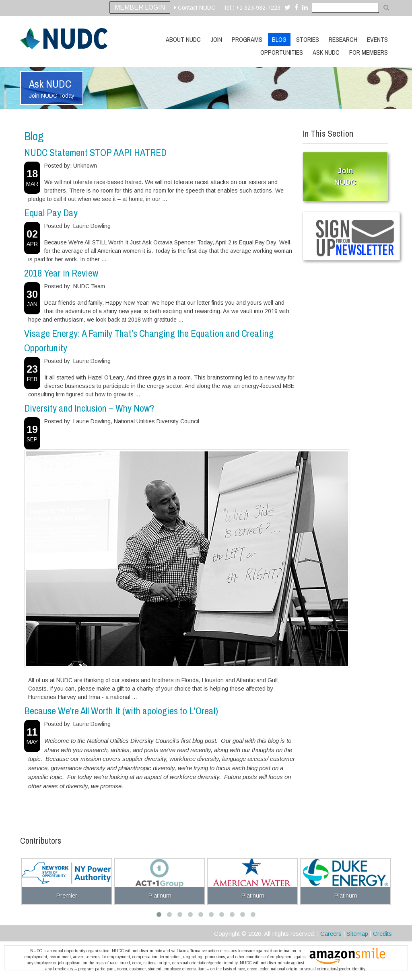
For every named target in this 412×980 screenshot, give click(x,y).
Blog (279, 39)
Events (377, 39)
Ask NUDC (326, 52)
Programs (247, 39)
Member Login (140, 7)
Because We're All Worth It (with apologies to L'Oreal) (121, 711)
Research (343, 39)
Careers (331, 934)
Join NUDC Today (52, 96)
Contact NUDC (195, 8)
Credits (382, 934)
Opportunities (282, 52)
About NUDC (183, 39)
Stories (308, 39)
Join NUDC (345, 176)
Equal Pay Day (51, 213)
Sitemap (357, 934)
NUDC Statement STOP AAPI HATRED (95, 152)
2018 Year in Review (61, 273)
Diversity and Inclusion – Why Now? (89, 408)
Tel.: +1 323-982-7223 (252, 8)
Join (216, 39)
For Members (369, 52)
